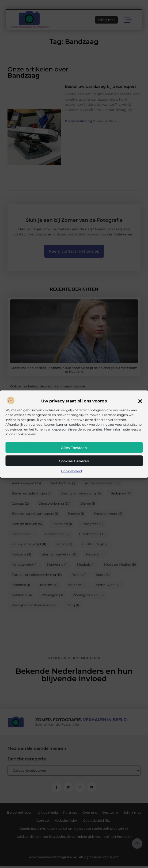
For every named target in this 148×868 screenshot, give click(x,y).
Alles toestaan (74, 448)
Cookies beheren (74, 461)
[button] (140, 401)
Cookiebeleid (71, 471)
